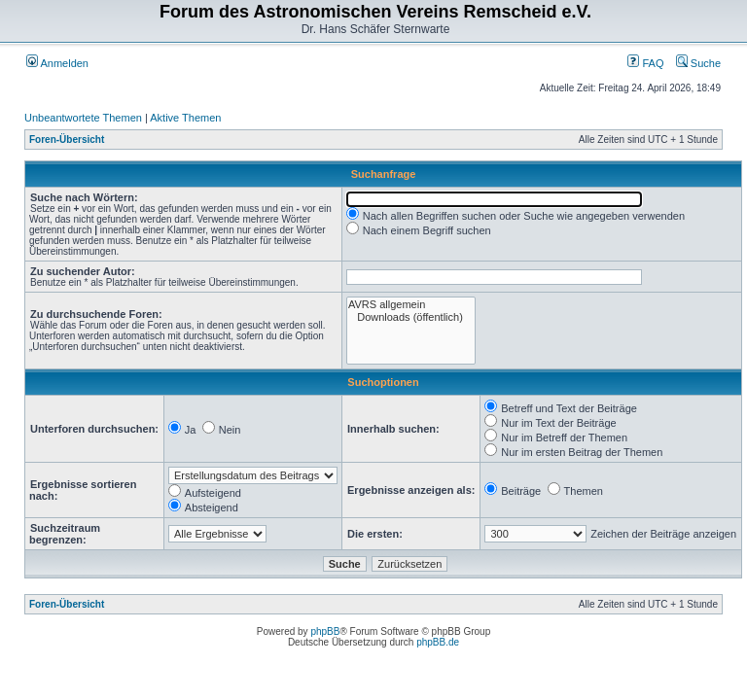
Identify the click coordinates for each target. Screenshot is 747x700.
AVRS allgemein (411, 305)
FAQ (645, 63)
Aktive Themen (185, 118)
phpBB (325, 631)
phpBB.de (438, 642)
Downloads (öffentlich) (411, 317)
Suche (698, 63)
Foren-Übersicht (67, 140)
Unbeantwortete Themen (83, 118)
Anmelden (57, 63)
